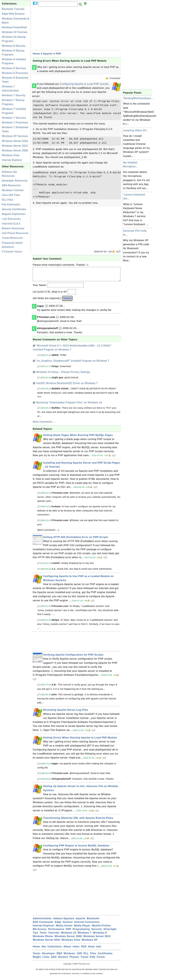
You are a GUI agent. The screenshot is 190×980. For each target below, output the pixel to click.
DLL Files (8, 200)
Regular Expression (14, 214)
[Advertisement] (16, 299)
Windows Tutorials (13, 190)
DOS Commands (43, 925)
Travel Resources (12, 238)
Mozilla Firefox (101, 929)
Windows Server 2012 (15, 146)
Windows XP (90, 943)
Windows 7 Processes (15, 123)
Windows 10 (69, 936)
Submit (67, 301)
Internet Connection (87, 925)
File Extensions (11, 205)
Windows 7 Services (14, 118)
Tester (37, 956)
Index (76, 949)
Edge (58, 925)
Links (46, 960)
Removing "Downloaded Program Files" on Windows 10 (69, 405)
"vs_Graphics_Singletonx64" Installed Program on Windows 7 (73, 364)
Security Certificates (14, 209)
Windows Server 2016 (15, 141)
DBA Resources (11, 185)
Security (97, 932)
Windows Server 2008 (15, 150)
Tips (36, 936)
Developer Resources (15, 181)
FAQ (93, 960)
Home (36, 54)
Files (93, 956)
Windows (69, 956)
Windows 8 (100, 936)
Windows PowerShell (14, 27)
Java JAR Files (11, 195)
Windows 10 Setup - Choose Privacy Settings (63, 375)
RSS (84, 949)
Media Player (82, 929)
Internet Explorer (12, 160)
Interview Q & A (11, 224)
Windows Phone (43, 939)
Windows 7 (85, 936)
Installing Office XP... (136, 130)
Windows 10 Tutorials (15, 32)
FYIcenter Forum (12, 252)
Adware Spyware (64, 921)
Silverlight (110, 932)
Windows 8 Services (14, 68)
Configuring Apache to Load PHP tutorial (84, 84)
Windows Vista (11, 155)
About (67, 949)
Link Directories (11, 219)
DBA (59, 956)
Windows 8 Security (14, 46)
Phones (74, 960)
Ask (99, 949)
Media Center (64, 929)
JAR (79, 956)
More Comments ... (44, 425)
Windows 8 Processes (15, 73)
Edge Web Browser (13, 14)
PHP (58, 54)
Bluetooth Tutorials (13, 9)
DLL (86, 956)
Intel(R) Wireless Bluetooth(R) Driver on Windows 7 (67, 386)
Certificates (105, 956)
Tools (43, 936)
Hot (44, 949)
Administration (42, 921)
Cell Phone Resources (15, 233)
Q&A (54, 960)
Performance (56, 932)
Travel (84, 960)
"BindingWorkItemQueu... (138, 98)
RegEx (37, 960)
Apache (48, 54)
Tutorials (54, 936)
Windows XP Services (15, 136)
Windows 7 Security (14, 95)
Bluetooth (93, 921)
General (68, 925)
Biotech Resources (13, 228)
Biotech (63, 960)
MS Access (40, 932)
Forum (101, 960)
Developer (49, 956)
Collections (55, 949)
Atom (91, 949)
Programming (81, 932)
